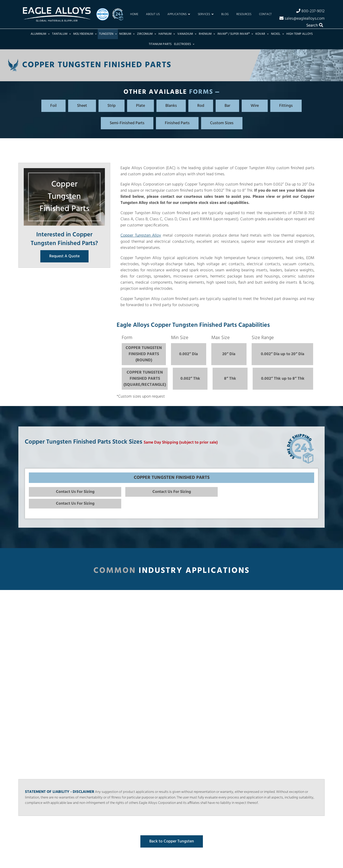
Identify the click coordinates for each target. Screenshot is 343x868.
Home (134, 14)
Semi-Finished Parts (127, 123)
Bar (227, 106)
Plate (140, 106)
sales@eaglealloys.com (302, 18)
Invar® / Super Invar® (235, 34)
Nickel (277, 34)
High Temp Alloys (299, 34)
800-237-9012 (310, 11)
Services (206, 14)
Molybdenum (85, 34)
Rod (201, 106)
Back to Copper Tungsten (172, 841)
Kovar (262, 34)
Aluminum (40, 34)
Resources (244, 14)
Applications (179, 14)
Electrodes (184, 44)
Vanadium (187, 34)
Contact (265, 14)
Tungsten (108, 34)
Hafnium (167, 34)
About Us (153, 14)
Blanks (171, 106)
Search (315, 26)
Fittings (286, 106)
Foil (53, 106)
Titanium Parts (160, 44)
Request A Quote (64, 256)
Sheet (82, 106)
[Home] (57, 14)
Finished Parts (177, 123)
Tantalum (61, 34)
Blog (225, 14)
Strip (112, 106)
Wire (255, 106)
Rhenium (207, 34)
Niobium (127, 34)
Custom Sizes (222, 123)
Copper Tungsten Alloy (141, 236)
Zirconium (146, 34)
